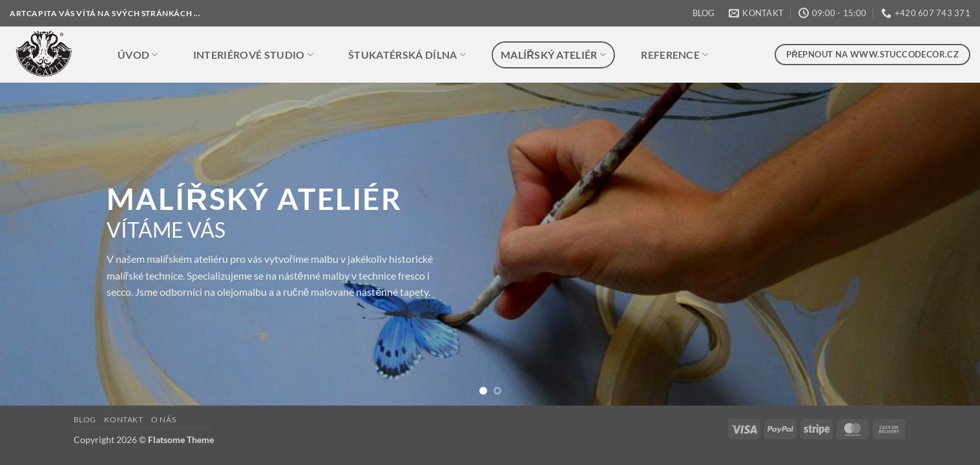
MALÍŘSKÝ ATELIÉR (553, 55)
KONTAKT (123, 419)
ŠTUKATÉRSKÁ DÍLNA (407, 55)
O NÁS (163, 419)
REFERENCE (674, 55)
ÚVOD (138, 55)
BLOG (704, 13)
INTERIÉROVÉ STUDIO (253, 55)
